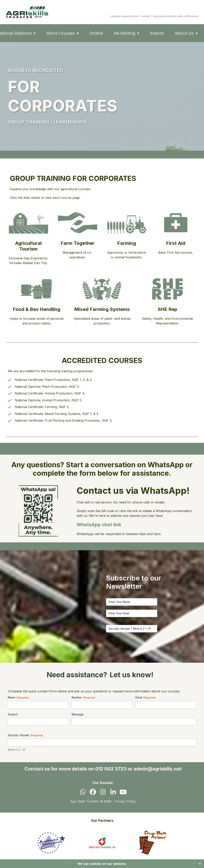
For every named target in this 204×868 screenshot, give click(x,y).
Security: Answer (25, 735)
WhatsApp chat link (99, 525)
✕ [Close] (200, 864)
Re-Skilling (125, 33)
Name (18, 698)
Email (145, 698)
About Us (184, 33)
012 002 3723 (111, 769)
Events (157, 33)
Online (96, 33)
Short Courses (61, 33)
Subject (13, 714)
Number (83, 698)
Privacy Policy (125, 801)
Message (78, 714)
